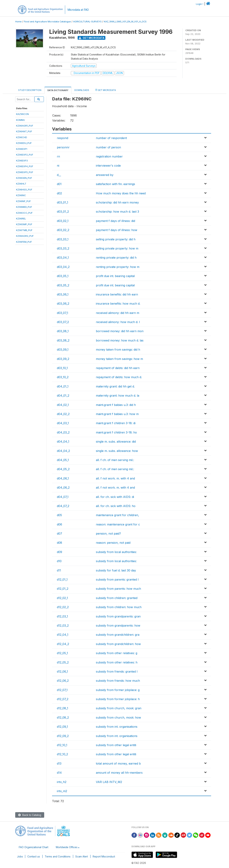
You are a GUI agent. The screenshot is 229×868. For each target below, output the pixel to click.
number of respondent (111, 138)
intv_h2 (62, 782)
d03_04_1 (63, 258)
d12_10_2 (62, 754)
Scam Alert (82, 856)
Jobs (20, 856)
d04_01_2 (63, 396)
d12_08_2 (63, 717)
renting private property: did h (116, 258)
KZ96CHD (22, 137)
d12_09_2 (63, 736)
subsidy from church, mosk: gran (119, 708)
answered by (105, 175)
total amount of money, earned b (118, 763)
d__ (59, 175)
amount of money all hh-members (119, 773)
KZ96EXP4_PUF (25, 166)
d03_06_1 (63, 294)
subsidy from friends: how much (118, 681)
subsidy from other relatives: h (117, 662)
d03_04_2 (63, 267)
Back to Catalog (30, 815)
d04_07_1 (63, 497)
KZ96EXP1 (22, 149)
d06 (59, 524)
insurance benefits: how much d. (118, 304)
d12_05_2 (63, 662)
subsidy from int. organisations (117, 727)
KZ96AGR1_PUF (25, 126)
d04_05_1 (63, 460)
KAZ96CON (22, 114)
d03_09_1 (63, 350)
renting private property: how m (118, 267)
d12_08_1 (63, 708)
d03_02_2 (63, 230)
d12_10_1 (62, 745)
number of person (108, 147)
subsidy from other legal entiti (116, 745)
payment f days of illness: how (117, 230)
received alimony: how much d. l (118, 322)
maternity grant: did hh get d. (115, 386)
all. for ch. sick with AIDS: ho (116, 506)
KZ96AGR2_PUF (25, 236)
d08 (59, 543)
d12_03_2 (63, 625)
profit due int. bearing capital (115, 276)
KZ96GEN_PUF (24, 178)
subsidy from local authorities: (116, 552)
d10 (59, 561)
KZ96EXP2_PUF (25, 155)
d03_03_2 (63, 248)
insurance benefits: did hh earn (117, 294)
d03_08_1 (63, 331)
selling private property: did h (116, 239)
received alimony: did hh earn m (118, 313)
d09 (59, 552)
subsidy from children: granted (117, 598)
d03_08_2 (63, 340)
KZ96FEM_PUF (24, 242)
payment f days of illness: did (115, 221)
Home (18, 22)
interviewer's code (108, 166)
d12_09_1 (62, 727)
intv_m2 (62, 791)
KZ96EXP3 (22, 161)
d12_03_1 (62, 616)
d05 (59, 515)
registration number (109, 156)
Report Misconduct (104, 856)
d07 (59, 534)
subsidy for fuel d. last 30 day (116, 570)
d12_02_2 (63, 607)
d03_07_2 (63, 322)
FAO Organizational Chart (34, 847)
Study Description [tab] (30, 90)
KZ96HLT (21, 184)
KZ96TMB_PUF (24, 230)
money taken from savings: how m (119, 359)
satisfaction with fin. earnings (115, 184)
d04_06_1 (63, 478)
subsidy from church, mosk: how (118, 717)
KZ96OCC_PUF (24, 213)
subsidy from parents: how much (118, 589)
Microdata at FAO (78, 10)
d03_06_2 (63, 304)
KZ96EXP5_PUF (25, 172)
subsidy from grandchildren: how (118, 644)
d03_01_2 (63, 212)
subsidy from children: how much (119, 607)
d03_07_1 (63, 313)
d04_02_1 (63, 405)
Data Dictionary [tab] (58, 90)
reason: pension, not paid (113, 543)
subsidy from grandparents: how (118, 625)
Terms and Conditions (58, 856)
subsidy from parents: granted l (117, 580)
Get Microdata (92, 38)
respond (63, 138)
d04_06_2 (63, 488)
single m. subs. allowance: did (116, 442)
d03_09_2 (63, 359)
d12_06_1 (62, 671)
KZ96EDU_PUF (24, 143)
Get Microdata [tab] (106, 90)
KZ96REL (21, 219)
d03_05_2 (63, 285)
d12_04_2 (63, 644)
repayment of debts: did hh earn (118, 368)
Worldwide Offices (67, 847)
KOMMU (20, 120)
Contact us (34, 856)
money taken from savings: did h (118, 350)
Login (199, 4)
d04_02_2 (63, 414)
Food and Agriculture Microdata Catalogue (47, 22)
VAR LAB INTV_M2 (109, 782)
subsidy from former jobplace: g (118, 690)
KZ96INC (21, 195)
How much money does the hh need (121, 193)
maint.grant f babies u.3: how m (117, 414)
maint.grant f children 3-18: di (116, 423)
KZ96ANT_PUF (24, 131)
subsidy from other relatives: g (117, 653)
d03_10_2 (63, 377)
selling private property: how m (117, 248)
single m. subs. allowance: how (117, 451)
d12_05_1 (62, 653)
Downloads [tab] (82, 90)
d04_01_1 (63, 386)
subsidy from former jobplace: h (118, 699)
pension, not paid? (108, 534)
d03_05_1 (63, 276)
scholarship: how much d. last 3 (117, 212)
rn (58, 156)
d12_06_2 (63, 681)
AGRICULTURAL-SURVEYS (87, 22)
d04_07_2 (63, 506)
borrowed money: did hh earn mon (120, 331)
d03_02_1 (63, 221)
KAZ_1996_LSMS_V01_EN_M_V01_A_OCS (125, 22)
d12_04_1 (63, 635)
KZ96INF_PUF (23, 201)
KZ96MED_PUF (24, 207)
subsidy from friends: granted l (117, 671)
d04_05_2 (63, 469)
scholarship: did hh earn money (117, 202)
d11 (59, 570)
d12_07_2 (63, 699)
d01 (59, 184)
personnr (63, 147)
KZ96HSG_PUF (24, 190)
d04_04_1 (63, 442)
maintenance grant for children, (117, 515)
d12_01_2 (63, 589)
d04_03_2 (63, 432)
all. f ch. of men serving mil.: (115, 460)
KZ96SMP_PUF (24, 224)
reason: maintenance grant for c (118, 524)
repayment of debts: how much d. (119, 377)
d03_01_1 (63, 202)
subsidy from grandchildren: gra (118, 635)
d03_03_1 (63, 239)
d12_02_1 (62, 598)
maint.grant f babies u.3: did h (116, 405)
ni (58, 166)
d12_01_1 (62, 580)
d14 (59, 773)
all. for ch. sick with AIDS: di (115, 497)
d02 (59, 193)
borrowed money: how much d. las (120, 340)
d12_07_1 (62, 690)
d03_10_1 (62, 368)
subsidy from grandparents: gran (118, 616)
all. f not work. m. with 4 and (115, 478)
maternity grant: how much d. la (118, 396)
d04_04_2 (63, 451)
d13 (59, 763)
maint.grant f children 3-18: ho (116, 432)
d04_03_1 (63, 423)
